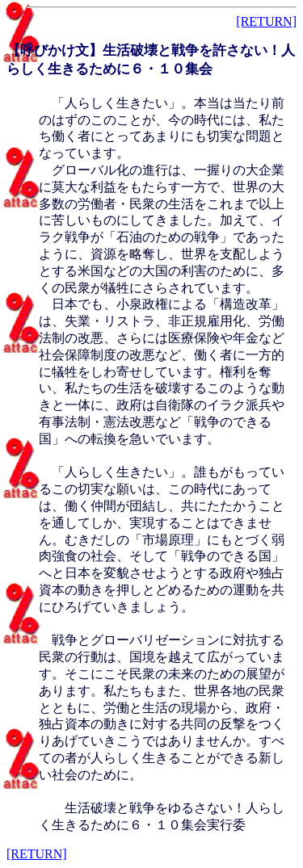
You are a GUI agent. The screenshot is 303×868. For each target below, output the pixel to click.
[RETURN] (266, 21)
